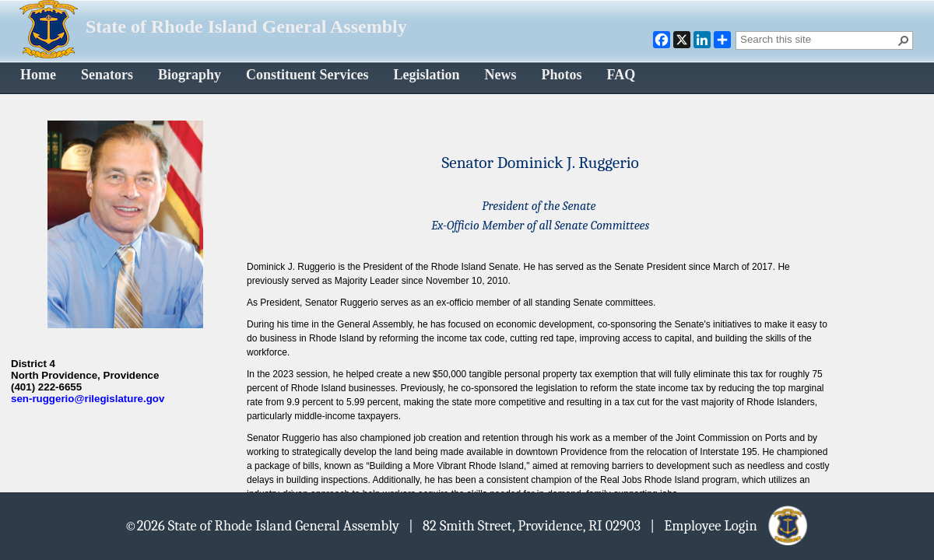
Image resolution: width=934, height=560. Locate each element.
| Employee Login (730, 525)
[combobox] (818, 39)
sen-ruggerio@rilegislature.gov (88, 399)
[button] (904, 40)
